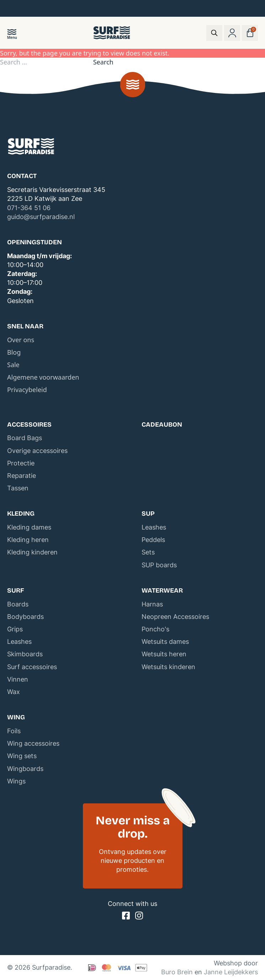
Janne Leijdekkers (231, 972)
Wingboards (25, 769)
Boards (18, 604)
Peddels (153, 540)
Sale (13, 365)
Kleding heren (28, 540)
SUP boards (159, 565)
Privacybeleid (27, 390)
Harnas (152, 604)
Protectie (21, 463)
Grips (15, 629)
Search (103, 62)
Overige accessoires (37, 451)
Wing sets (22, 756)
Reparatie (22, 476)
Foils (14, 731)
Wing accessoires (33, 743)
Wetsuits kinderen (168, 667)
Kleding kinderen (32, 552)
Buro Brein (177, 972)
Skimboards (25, 654)
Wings (16, 781)
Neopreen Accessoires (175, 617)
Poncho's (155, 629)
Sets (148, 552)
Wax (14, 692)
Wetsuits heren (164, 654)
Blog (14, 352)
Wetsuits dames (165, 642)
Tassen (18, 488)
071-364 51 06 (29, 208)
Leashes (154, 527)
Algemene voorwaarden (43, 377)
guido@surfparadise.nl (41, 217)
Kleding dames (29, 527)
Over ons (21, 340)
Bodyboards (25, 617)
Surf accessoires (32, 667)
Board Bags (25, 438)
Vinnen (18, 679)
